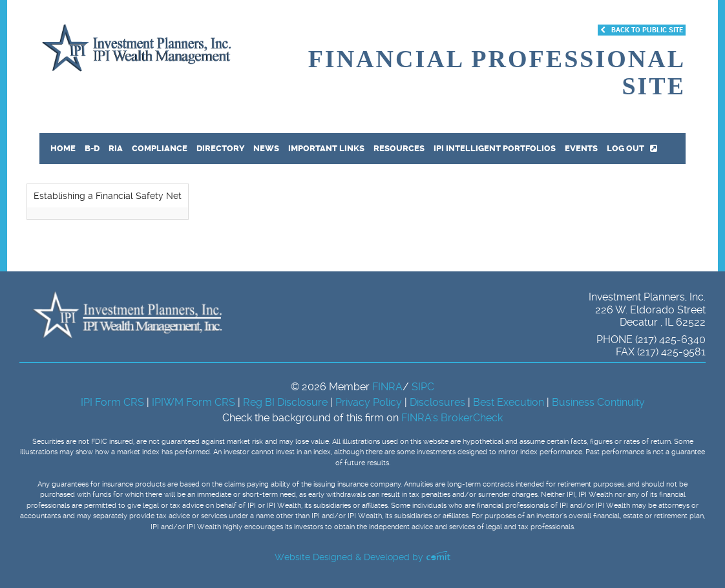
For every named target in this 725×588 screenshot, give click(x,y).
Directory (220, 148)
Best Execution (509, 402)
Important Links (326, 148)
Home (63, 148)
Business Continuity (598, 402)
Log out (632, 148)
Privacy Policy (370, 402)
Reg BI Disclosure (287, 402)
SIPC (423, 387)
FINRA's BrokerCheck (452, 418)
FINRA (387, 387)
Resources (399, 148)
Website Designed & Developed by (362, 557)
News (266, 148)
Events (581, 148)
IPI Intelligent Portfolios (495, 148)
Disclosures (437, 402)
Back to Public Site (642, 30)
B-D (92, 148)
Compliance (160, 148)
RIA (116, 148)
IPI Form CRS (114, 402)
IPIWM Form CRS (195, 402)
